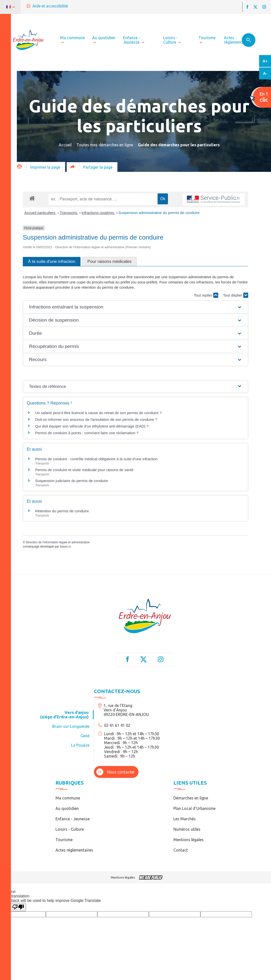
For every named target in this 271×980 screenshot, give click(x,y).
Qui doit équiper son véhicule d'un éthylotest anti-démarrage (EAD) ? (92, 426)
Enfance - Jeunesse (73, 819)
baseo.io (65, 547)
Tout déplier (236, 295)
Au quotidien (67, 808)
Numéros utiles (187, 829)
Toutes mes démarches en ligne (105, 145)
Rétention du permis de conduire (62, 511)
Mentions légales (189, 840)
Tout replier (206, 295)
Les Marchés (185, 819)
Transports (69, 213)
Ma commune (68, 798)
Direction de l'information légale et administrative (58, 542)
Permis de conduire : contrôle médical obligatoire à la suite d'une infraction (96, 459)
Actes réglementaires (74, 850)
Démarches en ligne (191, 798)
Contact (181, 850)
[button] (135, 307)
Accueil (65, 145)
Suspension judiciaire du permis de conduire (72, 481)
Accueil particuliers (41, 213)
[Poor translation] (18, 907)
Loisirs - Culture (70, 829)
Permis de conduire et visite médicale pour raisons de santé (84, 470)
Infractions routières (98, 213)
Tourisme (64, 840)
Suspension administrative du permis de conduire (159, 213)
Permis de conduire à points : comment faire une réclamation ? (87, 433)
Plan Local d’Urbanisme (194, 808)
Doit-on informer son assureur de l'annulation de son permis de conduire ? (96, 419)
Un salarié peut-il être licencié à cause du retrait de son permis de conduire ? (98, 413)
